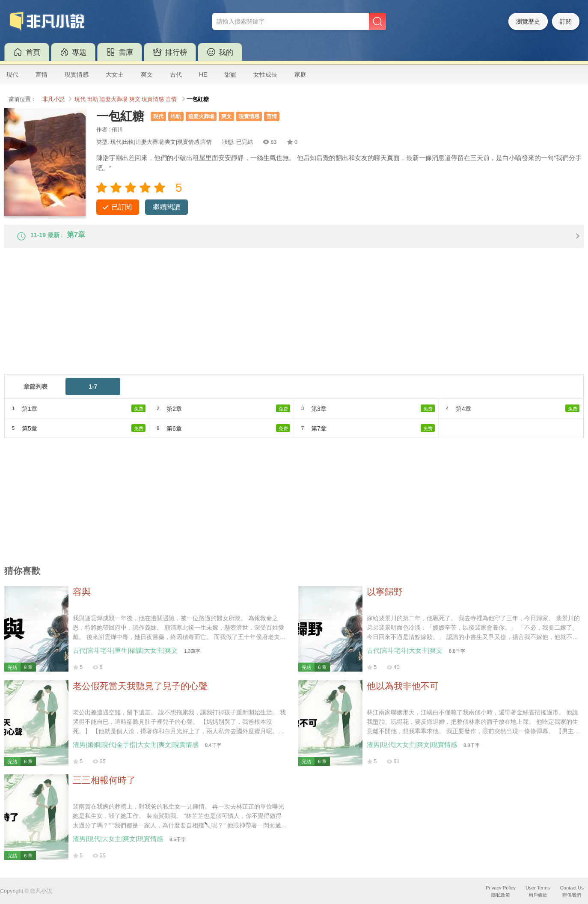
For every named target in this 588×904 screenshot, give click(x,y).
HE (203, 74)
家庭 (300, 74)
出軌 (93, 99)
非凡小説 (53, 99)
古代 (176, 74)
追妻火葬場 (114, 99)
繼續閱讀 (166, 207)
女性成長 (265, 74)
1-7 (93, 392)
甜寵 (230, 74)
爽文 (147, 74)
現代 (12, 74)
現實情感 (77, 74)
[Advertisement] (261, 319)
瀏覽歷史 (528, 21)
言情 (42, 74)
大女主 (115, 74)
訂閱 (566, 21)
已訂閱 (122, 207)
